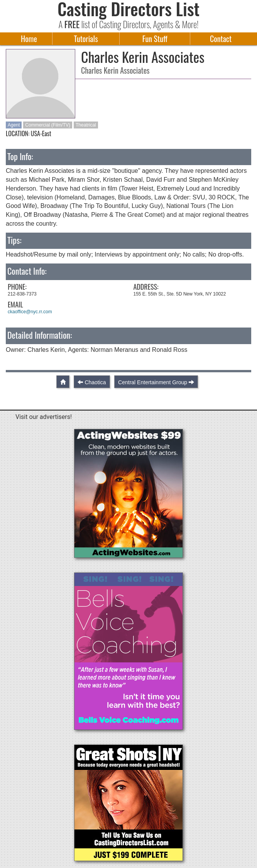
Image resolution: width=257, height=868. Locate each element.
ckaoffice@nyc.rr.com (30, 312)
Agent (14, 125)
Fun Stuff (155, 39)
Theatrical (86, 125)
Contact (221, 39)
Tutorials (86, 39)
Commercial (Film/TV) (48, 125)
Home (29, 39)
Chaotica (95, 382)
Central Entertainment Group (153, 382)
